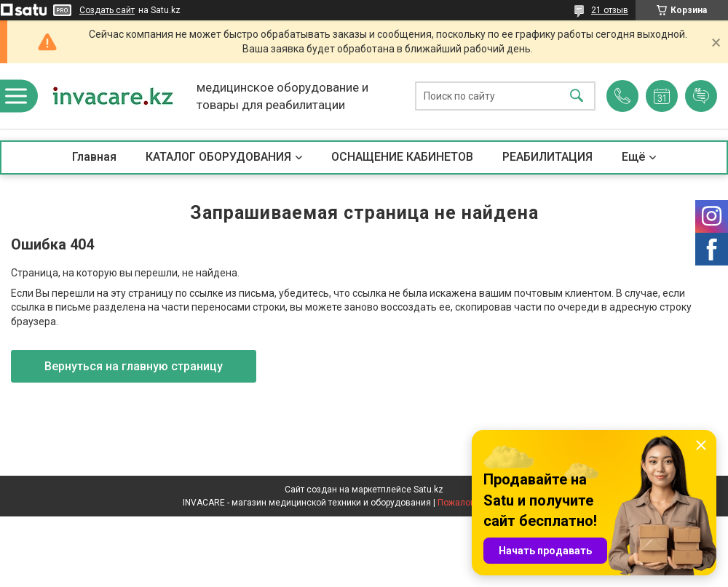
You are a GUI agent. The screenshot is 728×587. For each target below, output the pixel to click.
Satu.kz (428, 490)
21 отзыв (610, 10)
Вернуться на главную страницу (134, 366)
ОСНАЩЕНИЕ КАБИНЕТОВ (402, 157)
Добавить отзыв (701, 96)
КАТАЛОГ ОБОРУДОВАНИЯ (218, 157)
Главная (94, 157)
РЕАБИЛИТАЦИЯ (547, 157)
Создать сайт (107, 10)
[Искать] (577, 96)
